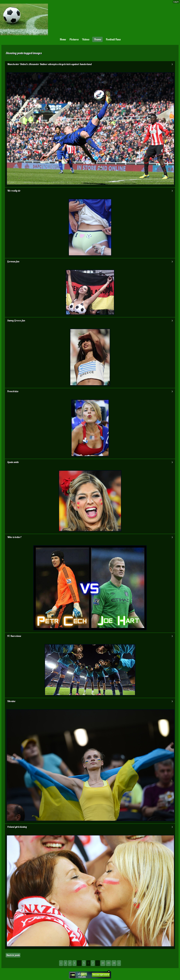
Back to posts (13, 955)
